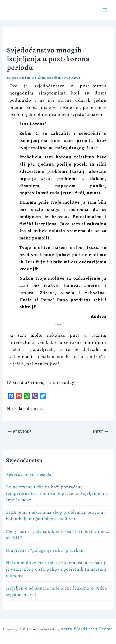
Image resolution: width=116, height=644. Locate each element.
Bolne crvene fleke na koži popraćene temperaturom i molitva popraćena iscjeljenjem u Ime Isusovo (57, 493)
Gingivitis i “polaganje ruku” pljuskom (45, 550)
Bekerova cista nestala (29, 474)
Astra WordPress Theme (87, 629)
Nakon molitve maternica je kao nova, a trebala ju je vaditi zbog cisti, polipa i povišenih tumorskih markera (57, 569)
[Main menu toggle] (105, 10)
